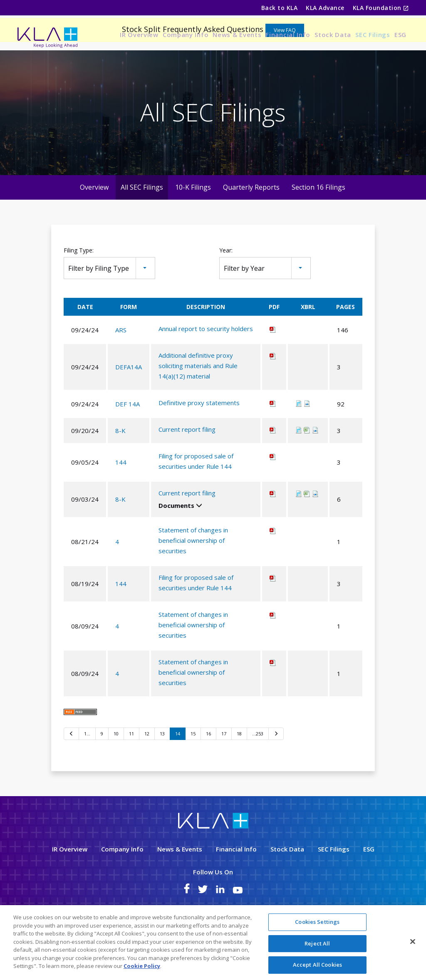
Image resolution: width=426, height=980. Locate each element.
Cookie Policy (142, 966)
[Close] (413, 942)
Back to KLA (279, 8)
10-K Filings (193, 223)
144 (121, 498)
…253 (258, 770)
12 (147, 770)
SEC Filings (373, 35)
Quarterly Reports (251, 223)
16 (208, 770)
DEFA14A (129, 403)
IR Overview (139, 35)
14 (178, 770)
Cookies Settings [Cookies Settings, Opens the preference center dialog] (317, 922)
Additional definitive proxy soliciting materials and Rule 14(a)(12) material (198, 402)
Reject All (317, 943)
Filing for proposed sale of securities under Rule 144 (196, 497)
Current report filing (187, 465)
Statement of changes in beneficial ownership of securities (193, 577)
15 (193, 770)
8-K (120, 466)
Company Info (186, 35)
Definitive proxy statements (199, 439)
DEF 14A (128, 440)
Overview (94, 223)
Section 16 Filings (318, 223)
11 (131, 770)
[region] (213, 943)
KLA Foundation (378, 8)
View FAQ (285, 66)
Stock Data (333, 35)
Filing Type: (79, 286)
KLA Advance (325, 8)
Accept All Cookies (317, 965)
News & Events (237, 35)
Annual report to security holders (206, 365)
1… (87, 770)
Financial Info (288, 35)
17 (224, 770)
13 (162, 770)
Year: (226, 286)
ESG (400, 35)
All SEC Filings (142, 223)
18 (239, 770)
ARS (121, 366)
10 (116, 770)
